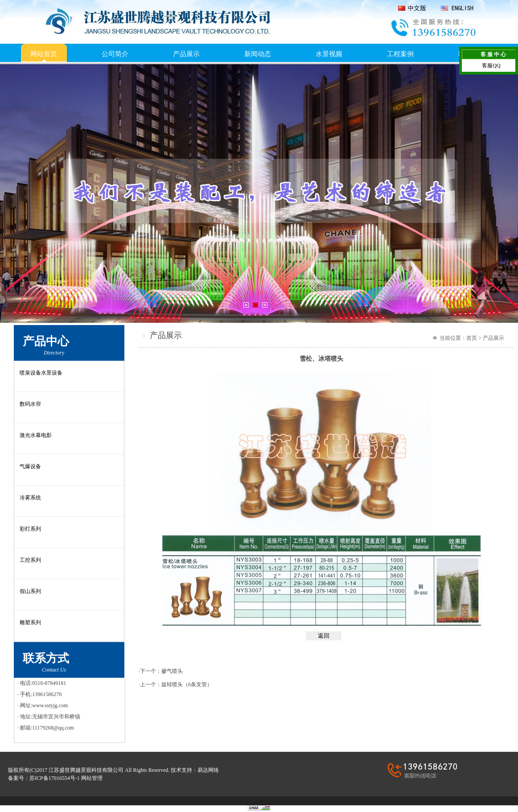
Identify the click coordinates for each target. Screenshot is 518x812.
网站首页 (44, 54)
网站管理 (92, 778)
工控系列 (30, 560)
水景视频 (329, 54)
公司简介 (115, 54)
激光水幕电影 (36, 435)
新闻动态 (258, 54)
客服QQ (491, 66)
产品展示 (186, 54)
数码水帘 (30, 404)
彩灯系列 (30, 529)
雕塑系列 (30, 622)
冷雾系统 (30, 498)
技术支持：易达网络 (195, 770)
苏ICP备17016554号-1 (55, 778)
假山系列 (30, 591)
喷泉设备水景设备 (41, 373)
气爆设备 (30, 466)
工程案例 (400, 54)
